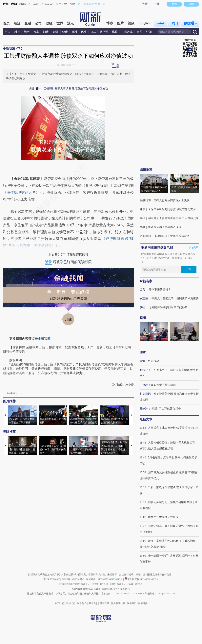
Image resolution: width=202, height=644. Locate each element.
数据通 (190, 23)
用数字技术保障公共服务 (163, 517)
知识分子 (145, 370)
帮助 (72, 4)
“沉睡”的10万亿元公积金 (166, 409)
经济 (17, 23)
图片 (120, 23)
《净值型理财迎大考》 (21, 193)
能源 (56, 32)
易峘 (142, 307)
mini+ (162, 23)
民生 (84, 32)
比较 (115, 32)
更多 (8, 32)
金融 (28, 23)
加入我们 (70, 603)
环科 (74, 32)
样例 (195, 247)
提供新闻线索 (118, 603)
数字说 (104, 32)
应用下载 (61, 4)
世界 (60, 23)
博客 (110, 23)
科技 (17, 32)
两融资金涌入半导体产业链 (165, 227)
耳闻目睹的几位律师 (163, 385)
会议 (36, 4)
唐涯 (142, 361)
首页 (6, 23)
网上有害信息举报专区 (92, 4)
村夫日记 (145, 394)
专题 (139, 32)
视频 (131, 23)
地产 (27, 32)
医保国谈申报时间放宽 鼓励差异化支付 (172, 209)
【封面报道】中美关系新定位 (172, 236)
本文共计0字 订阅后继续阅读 (68, 255)
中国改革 (127, 32)
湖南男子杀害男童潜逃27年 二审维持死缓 (173, 218)
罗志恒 (144, 298)
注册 (156, 4)
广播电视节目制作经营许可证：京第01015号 (82, 584)
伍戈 (142, 289)
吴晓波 (144, 409)
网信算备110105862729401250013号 (105, 579)
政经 (49, 23)
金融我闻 (9, 49)
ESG (93, 32)
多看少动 (153, 361)
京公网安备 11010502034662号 (142, 579)
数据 (6, 4)
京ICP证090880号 (52, 579)
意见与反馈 (103, 603)
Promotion (47, 4)
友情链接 (143, 603)
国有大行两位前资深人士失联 (172, 200)
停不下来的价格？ (160, 289)
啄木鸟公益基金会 (87, 603)
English (145, 23)
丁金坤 (144, 385)
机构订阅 (25, 4)
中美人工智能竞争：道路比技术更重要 (175, 298)
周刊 (175, 23)
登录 (145, 4)
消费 (46, 32)
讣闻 (149, 32)
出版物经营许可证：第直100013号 (125, 584)
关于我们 (59, 603)
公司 (38, 23)
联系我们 (132, 603)
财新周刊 (145, 236)
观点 (71, 23)
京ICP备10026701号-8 (73, 579)
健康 (65, 32)
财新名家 (146, 281)
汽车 (36, 32)
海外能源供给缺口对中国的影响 (168, 307)
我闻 (14, 4)
